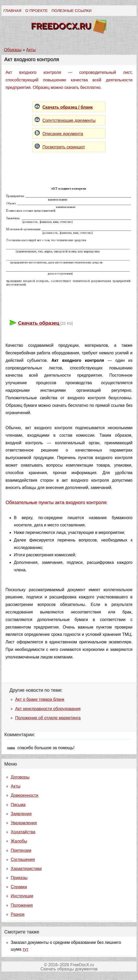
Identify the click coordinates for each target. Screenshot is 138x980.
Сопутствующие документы (69, 120)
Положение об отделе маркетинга (48, 718)
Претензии (21, 850)
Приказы (19, 878)
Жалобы (19, 841)
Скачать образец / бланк (68, 107)
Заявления (21, 814)
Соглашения (23, 860)
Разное (18, 914)
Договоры (20, 777)
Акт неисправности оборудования (48, 709)
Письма (18, 805)
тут (25, 949)
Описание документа (63, 134)
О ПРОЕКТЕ (36, 11)
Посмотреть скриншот (64, 147)
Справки (19, 887)
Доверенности (24, 795)
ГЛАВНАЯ (12, 11)
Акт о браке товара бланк (40, 699)
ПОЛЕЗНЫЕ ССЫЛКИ (71, 11)
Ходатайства (23, 832)
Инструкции (22, 896)
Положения (22, 905)
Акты (15, 786)
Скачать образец (39, 323)
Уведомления (24, 823)
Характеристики (26, 869)
